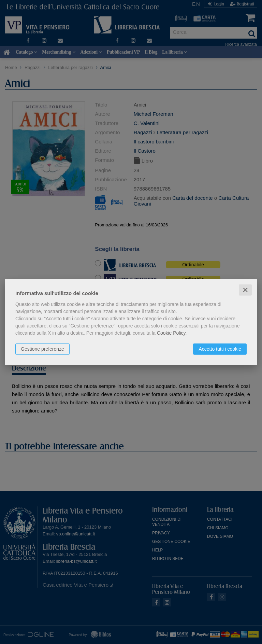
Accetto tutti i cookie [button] (220, 349)
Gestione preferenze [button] (42, 349)
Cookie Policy (171, 333)
